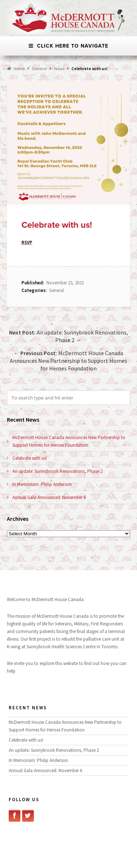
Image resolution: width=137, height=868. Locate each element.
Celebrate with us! (30, 458)
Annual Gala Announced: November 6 (49, 497)
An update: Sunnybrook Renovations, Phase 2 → (68, 336)
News (59, 68)
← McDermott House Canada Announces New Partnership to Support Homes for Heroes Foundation (68, 361)
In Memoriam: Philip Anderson (42, 484)
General (57, 290)
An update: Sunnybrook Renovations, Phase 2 (57, 471)
